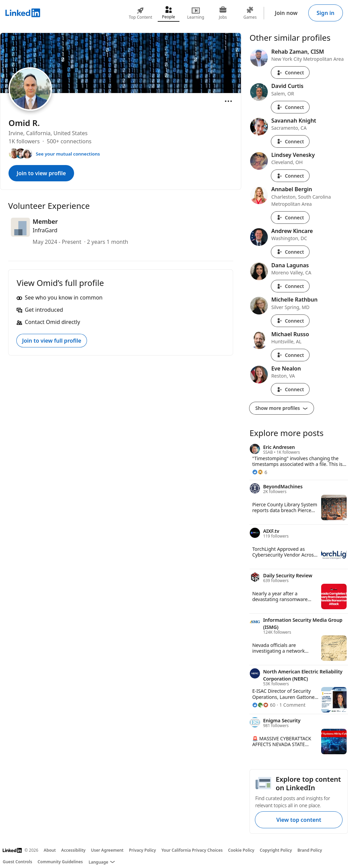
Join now (286, 13)
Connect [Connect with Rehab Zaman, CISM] (290, 73)
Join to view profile (41, 173)
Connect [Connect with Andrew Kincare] (290, 252)
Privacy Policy (142, 850)
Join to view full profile (52, 341)
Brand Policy (310, 850)
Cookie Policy (241, 850)
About (50, 850)
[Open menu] (228, 101)
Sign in (326, 13)
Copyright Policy (276, 850)
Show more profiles (282, 408)
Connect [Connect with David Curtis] (290, 107)
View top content (299, 820)
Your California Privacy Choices (192, 850)
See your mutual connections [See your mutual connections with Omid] (68, 154)
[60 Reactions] (264, 705)
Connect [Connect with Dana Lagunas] (290, 286)
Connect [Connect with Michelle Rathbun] (290, 321)
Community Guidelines (60, 862)
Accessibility (73, 850)
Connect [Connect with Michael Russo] (290, 355)
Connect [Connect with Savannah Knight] (290, 141)
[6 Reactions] (260, 472)
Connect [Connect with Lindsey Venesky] (290, 176)
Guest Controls (18, 862)
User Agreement (107, 850)
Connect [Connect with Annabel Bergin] (290, 218)
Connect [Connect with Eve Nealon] (290, 389)
